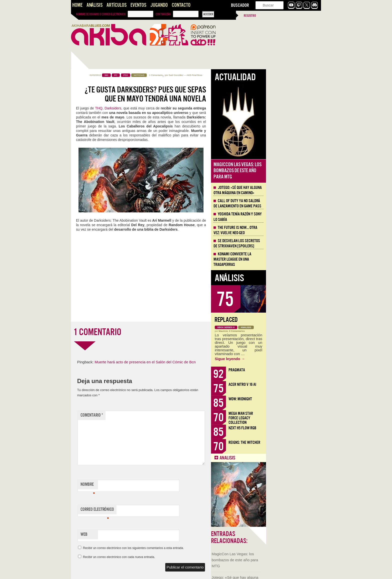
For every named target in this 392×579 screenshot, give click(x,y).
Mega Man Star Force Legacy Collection (296, 418)
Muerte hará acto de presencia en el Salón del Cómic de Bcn (200, 362)
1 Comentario (211, 75)
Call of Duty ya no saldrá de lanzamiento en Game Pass (292, 204)
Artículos (116, 5)
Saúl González (231, 75)
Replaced (281, 320)
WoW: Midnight (295, 399)
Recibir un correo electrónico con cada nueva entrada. (174, 557)
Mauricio (278, 331)
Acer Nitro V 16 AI (297, 384)
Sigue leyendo (285, 359)
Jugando (159, 5)
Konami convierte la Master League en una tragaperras (287, 259)
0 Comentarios (292, 331)
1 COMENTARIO (152, 332)
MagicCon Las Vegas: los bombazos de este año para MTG (95, 149)
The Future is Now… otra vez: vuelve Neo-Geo (290, 230)
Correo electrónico (152, 511)
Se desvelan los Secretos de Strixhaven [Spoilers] (292, 244)
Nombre (143, 486)
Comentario (147, 415)
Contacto (181, 5)
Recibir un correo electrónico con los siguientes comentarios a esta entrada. (188, 548)
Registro (250, 16)
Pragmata (292, 370)
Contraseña (163, 14)
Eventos (138, 5)
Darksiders (168, 108)
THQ (154, 108)
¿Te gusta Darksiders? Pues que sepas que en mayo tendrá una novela (200, 94)
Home (77, 5)
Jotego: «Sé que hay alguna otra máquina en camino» (293, 190)
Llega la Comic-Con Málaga (94, 279)
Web (139, 534)
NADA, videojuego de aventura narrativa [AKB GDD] (95, 342)
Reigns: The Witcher (299, 442)
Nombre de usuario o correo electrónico (101, 14)
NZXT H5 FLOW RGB (297, 428)
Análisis (94, 5)
